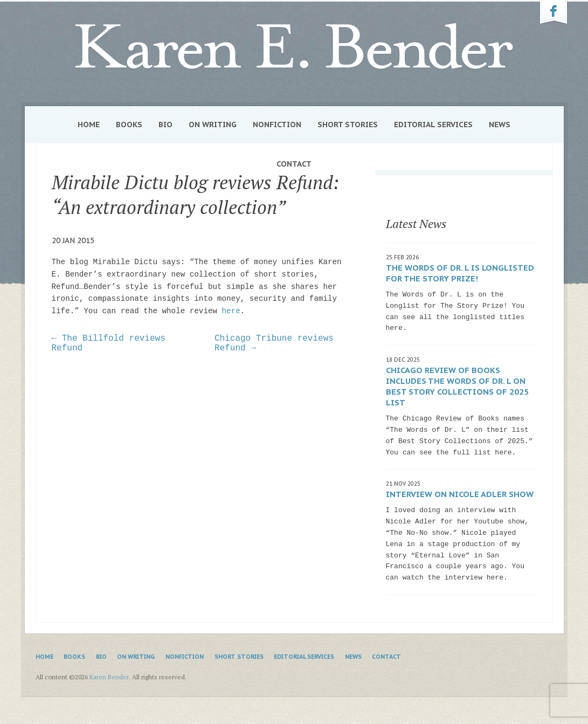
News (500, 125)
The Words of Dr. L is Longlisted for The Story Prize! (460, 273)
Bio (165, 125)
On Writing (213, 125)
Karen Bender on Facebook (554, 12)
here (231, 311)
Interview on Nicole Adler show (460, 494)
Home (89, 125)
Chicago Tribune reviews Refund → (274, 343)
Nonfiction (277, 125)
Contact (294, 164)
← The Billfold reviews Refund (109, 343)
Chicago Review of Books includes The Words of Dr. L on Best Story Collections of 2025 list (457, 386)
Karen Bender (294, 47)
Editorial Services (433, 125)
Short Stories (348, 125)
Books (129, 125)
